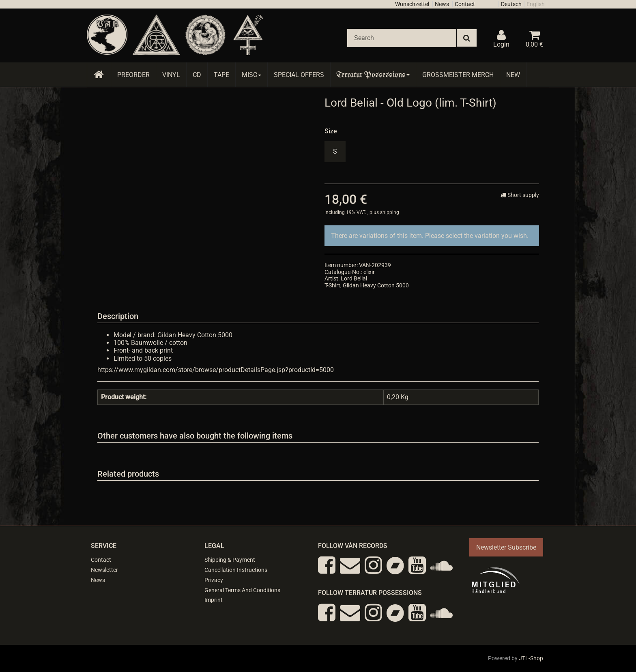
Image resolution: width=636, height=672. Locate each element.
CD (197, 75)
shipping (390, 212)
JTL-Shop (531, 658)
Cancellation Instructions (236, 570)
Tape (221, 75)
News (442, 4)
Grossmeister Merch (458, 75)
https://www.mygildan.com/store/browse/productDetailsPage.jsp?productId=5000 (216, 370)
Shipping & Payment (230, 560)
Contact (465, 4)
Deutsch (511, 4)
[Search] (402, 38)
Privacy (214, 580)
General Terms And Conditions (242, 590)
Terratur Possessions (373, 75)
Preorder (133, 75)
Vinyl (171, 75)
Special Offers (299, 75)
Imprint (214, 600)
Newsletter (104, 570)
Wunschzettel (412, 4)
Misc (251, 75)
